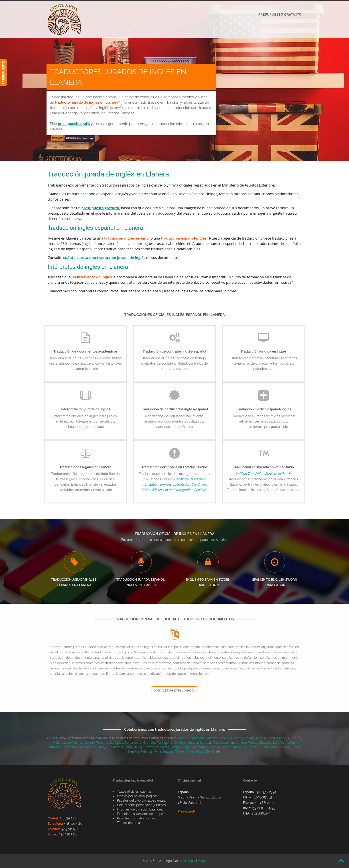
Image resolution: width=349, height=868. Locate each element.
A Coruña (294, 738)
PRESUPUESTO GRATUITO (280, 14)
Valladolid (85, 747)
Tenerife (102, 742)
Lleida (138, 747)
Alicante (237, 738)
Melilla (210, 751)
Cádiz (271, 738)
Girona (193, 742)
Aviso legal (188, 861)
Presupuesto (187, 811)
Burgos (176, 747)
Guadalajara (268, 747)
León (128, 747)
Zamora (133, 751)
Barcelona (197, 738)
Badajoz (266, 742)
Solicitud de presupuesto (175, 690)
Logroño (237, 747)
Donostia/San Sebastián (217, 742)
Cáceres (149, 747)
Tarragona (165, 742)
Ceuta (199, 751)
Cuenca (296, 747)
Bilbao (282, 738)
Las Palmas (75, 742)
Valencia (212, 738)
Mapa (202, 861)
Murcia (261, 738)
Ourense (251, 747)
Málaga (249, 738)
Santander (54, 747)
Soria (190, 751)
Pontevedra (133, 742)
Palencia (146, 751)
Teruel (180, 751)
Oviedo (89, 742)
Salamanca (199, 747)
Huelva (99, 747)
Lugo (186, 747)
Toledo (253, 742)
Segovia (168, 751)
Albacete (163, 747)
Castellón (70, 747)
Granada (149, 742)
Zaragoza (117, 742)
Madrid (183, 738)
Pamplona (288, 742)
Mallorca (59, 742)
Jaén (276, 742)
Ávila (158, 751)
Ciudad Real (114, 747)
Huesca (284, 747)
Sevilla (225, 738)
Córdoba (180, 742)
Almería (241, 742)
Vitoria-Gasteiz (219, 747)
